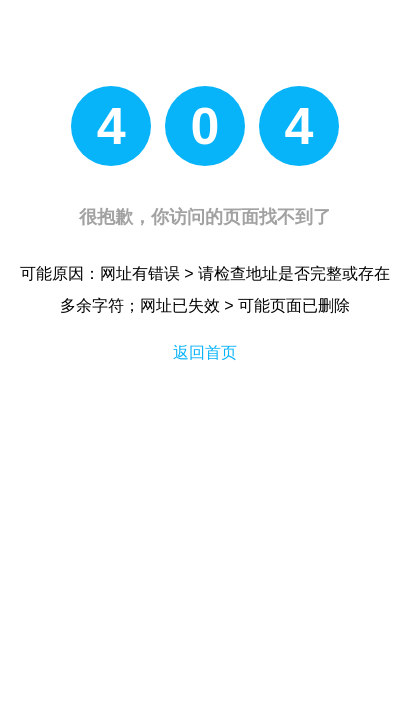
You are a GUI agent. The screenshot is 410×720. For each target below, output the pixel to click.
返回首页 (205, 352)
